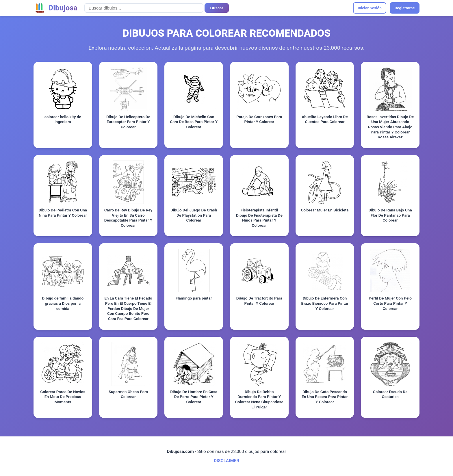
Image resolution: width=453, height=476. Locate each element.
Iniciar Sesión (370, 8)
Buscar (217, 8)
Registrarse (405, 8)
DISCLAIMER (226, 461)
